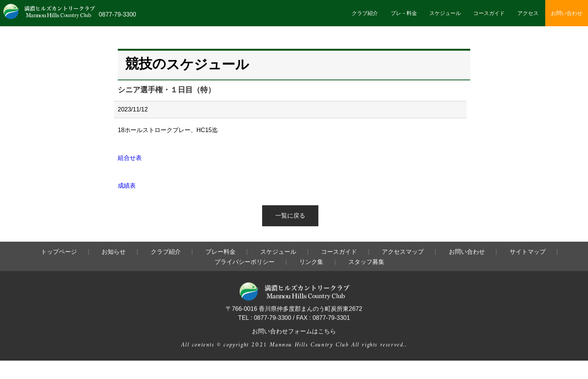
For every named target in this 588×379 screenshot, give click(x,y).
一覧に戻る (290, 216)
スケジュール (445, 13)
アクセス (528, 13)
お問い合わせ (567, 13)
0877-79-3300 (117, 14)
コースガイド (489, 13)
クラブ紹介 (365, 13)
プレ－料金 (404, 13)
